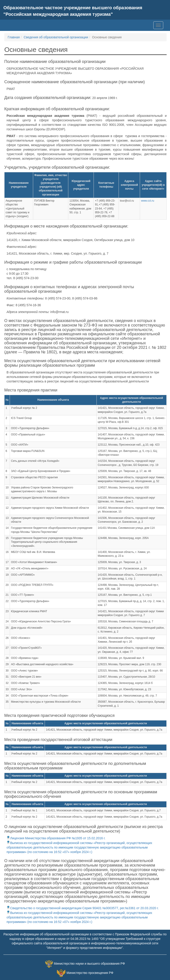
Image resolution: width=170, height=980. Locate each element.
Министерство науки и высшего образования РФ (89, 964)
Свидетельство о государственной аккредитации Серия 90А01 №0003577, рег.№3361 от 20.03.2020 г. (83, 908)
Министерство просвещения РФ (90, 973)
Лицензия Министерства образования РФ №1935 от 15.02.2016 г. (56, 838)
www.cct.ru (148, 201)
